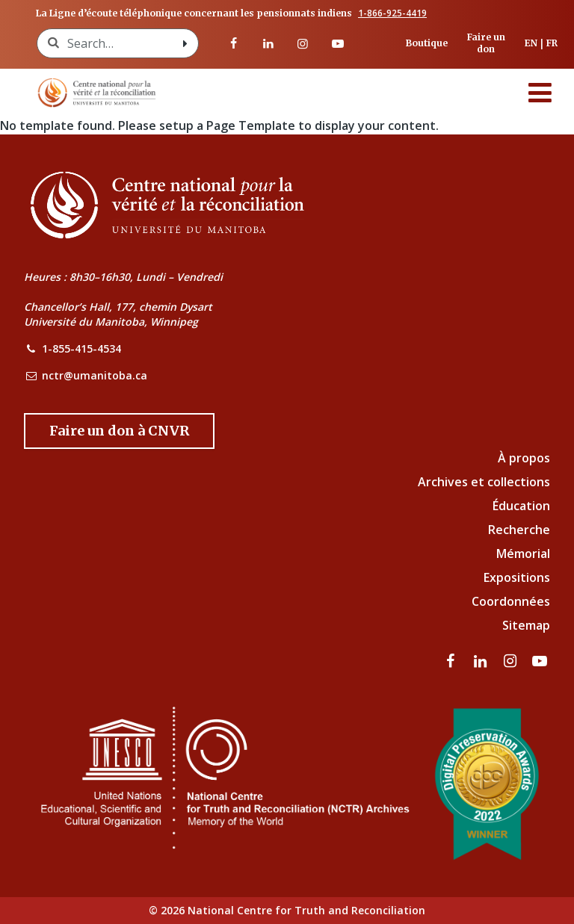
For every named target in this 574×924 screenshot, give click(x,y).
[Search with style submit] (185, 43)
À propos (524, 458)
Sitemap (526, 625)
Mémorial (523, 554)
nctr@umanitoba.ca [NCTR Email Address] (95, 375)
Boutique (427, 43)
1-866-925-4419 (392, 13)
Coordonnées (511, 601)
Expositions (517, 577)
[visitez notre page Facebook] (233, 43)
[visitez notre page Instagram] (303, 43)
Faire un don (486, 43)
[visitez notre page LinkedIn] (268, 43)
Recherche (519, 530)
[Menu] (540, 93)
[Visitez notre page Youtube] (337, 43)
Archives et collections (484, 482)
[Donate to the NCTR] (119, 431)
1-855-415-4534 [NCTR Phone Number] (81, 348)
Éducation (521, 506)
